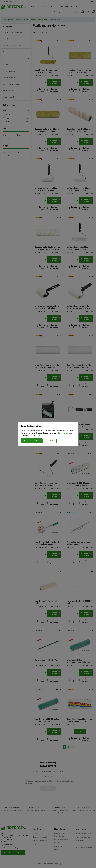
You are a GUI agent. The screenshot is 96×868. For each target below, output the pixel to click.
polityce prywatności (64, 433)
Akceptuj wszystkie (32, 441)
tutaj (39, 435)
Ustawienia (50, 441)
